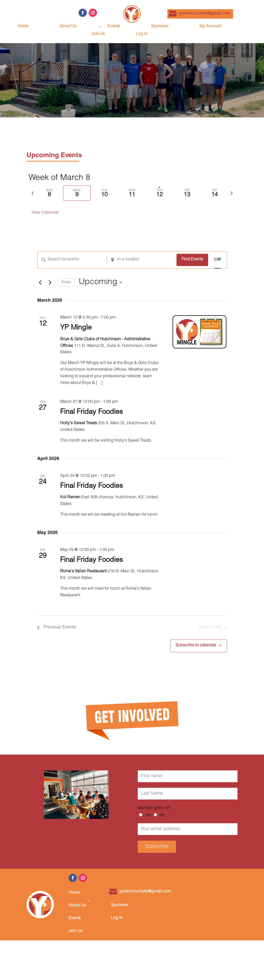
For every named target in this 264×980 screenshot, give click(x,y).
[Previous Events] (40, 282)
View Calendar (45, 213)
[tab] (49, 193)
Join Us (98, 34)
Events (114, 27)
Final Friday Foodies (92, 412)
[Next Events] (50, 282)
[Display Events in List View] (217, 260)
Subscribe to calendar (196, 646)
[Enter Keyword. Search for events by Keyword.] (72, 260)
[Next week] (232, 193)
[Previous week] (33, 193)
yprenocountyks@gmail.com (205, 14)
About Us (68, 27)
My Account (210, 27)
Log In (142, 34)
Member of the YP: (154, 808)
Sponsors (160, 27)
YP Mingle (76, 328)
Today (66, 282)
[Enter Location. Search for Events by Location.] (142, 260)
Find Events (192, 260)
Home (23, 27)
